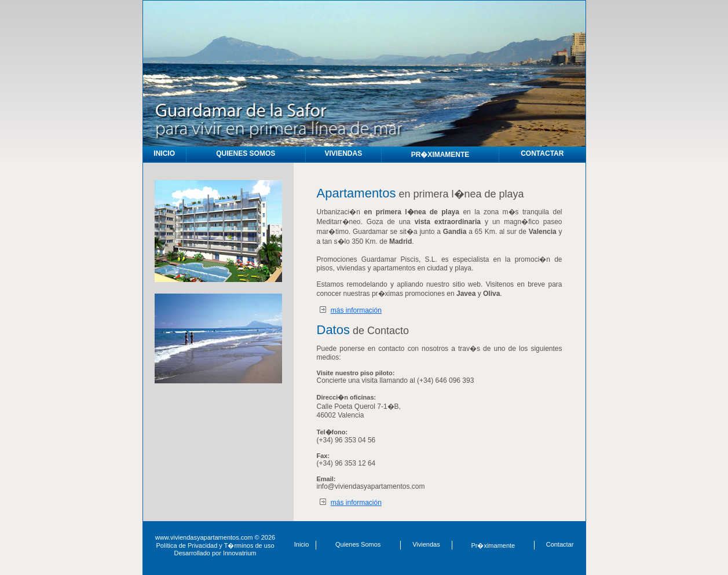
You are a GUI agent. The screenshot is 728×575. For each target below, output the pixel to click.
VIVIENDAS (343, 153)
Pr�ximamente (493, 545)
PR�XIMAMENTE (440, 155)
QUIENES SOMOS (246, 153)
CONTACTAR (542, 153)
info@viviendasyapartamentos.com (371, 486)
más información (356, 310)
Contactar (560, 544)
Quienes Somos (358, 544)
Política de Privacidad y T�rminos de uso (215, 545)
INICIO (164, 153)
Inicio (302, 544)
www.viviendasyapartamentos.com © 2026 (215, 537)
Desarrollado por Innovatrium (215, 553)
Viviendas (426, 544)
